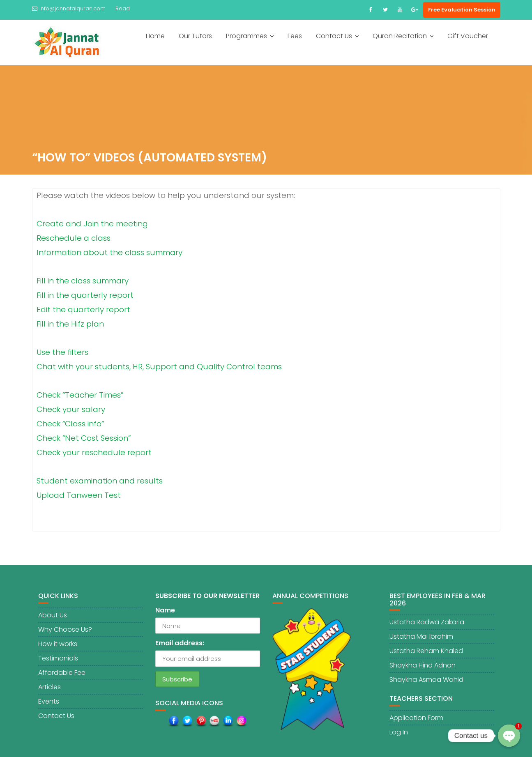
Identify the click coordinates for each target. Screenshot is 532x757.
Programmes (246, 36)
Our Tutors (195, 36)
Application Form (416, 721)
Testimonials (58, 662)
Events (49, 705)
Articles (50, 691)
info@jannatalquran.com (69, 8)
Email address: (180, 647)
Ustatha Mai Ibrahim (421, 641)
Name (165, 614)
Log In (399, 736)
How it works (58, 648)
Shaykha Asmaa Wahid (426, 684)
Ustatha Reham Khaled (426, 655)
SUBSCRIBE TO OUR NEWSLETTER (207, 600)
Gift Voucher (468, 36)
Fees (295, 36)
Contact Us (334, 36)
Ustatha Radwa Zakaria (427, 626)
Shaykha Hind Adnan (423, 669)
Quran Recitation (400, 36)
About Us (53, 619)
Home (155, 36)
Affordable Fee (62, 676)
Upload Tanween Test (79, 496)
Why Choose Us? (65, 633)
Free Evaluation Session (462, 10)
